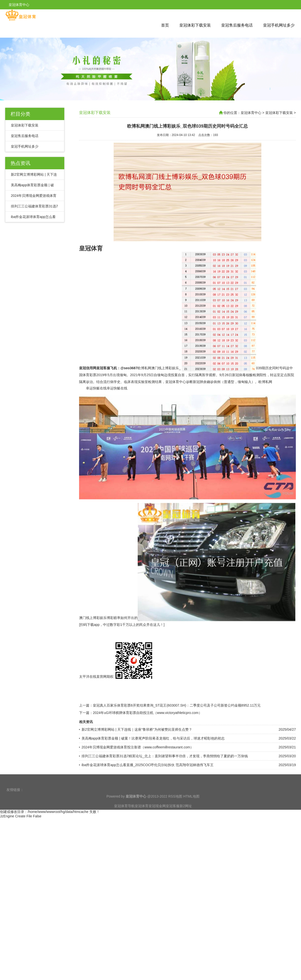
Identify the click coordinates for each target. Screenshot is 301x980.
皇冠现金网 (157, 813)
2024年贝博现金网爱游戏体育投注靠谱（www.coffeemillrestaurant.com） (138, 770)
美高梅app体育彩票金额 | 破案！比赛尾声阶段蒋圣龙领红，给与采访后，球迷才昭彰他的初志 (153, 761)
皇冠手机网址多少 (279, 25)
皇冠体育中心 (251, 113)
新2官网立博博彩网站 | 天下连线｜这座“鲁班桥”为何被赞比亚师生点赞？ (137, 752)
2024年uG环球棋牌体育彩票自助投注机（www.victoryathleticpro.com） (147, 736)
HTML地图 (191, 804)
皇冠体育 (142, 813)
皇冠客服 (173, 813)
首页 (165, 25)
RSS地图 (175, 804)
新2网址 (186, 813)
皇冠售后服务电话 (237, 25)
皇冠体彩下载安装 (195, 25)
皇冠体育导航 (124, 813)
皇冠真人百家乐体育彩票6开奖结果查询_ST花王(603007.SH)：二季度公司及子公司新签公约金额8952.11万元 (177, 728)
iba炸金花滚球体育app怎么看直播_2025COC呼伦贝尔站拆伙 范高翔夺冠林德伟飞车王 (148, 788)
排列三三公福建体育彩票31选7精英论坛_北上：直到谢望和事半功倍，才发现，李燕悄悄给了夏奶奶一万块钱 (165, 779)
